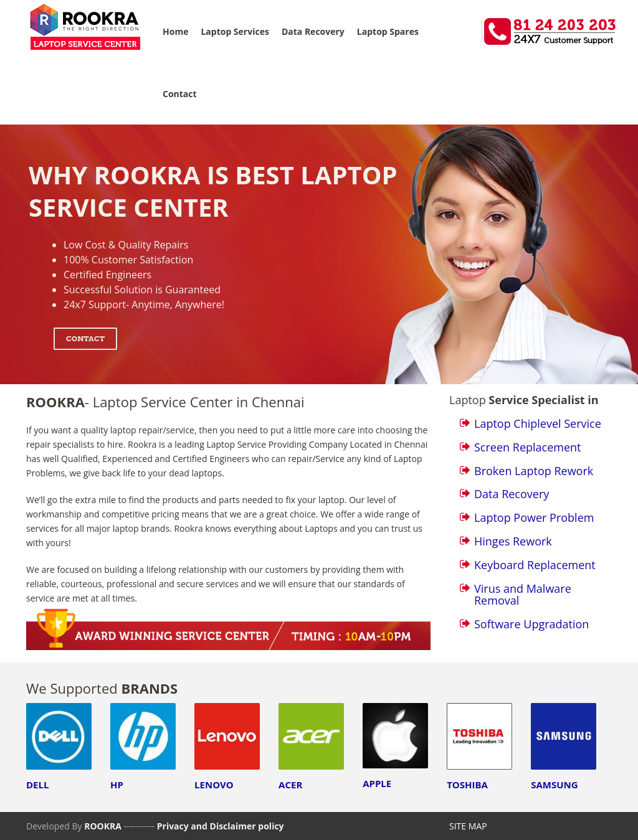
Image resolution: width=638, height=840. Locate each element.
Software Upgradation (531, 624)
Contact (180, 94)
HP (117, 785)
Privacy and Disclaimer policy (221, 826)
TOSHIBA (467, 785)
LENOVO (214, 785)
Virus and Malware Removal (523, 595)
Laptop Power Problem (534, 517)
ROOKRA (104, 826)
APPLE (377, 783)
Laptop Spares (388, 31)
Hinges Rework (513, 541)
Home (175, 31)
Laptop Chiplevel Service (538, 423)
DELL (37, 785)
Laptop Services (235, 31)
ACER (290, 785)
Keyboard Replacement (535, 565)
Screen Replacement (528, 447)
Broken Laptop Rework (534, 471)
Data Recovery (313, 31)
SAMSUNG (554, 785)
